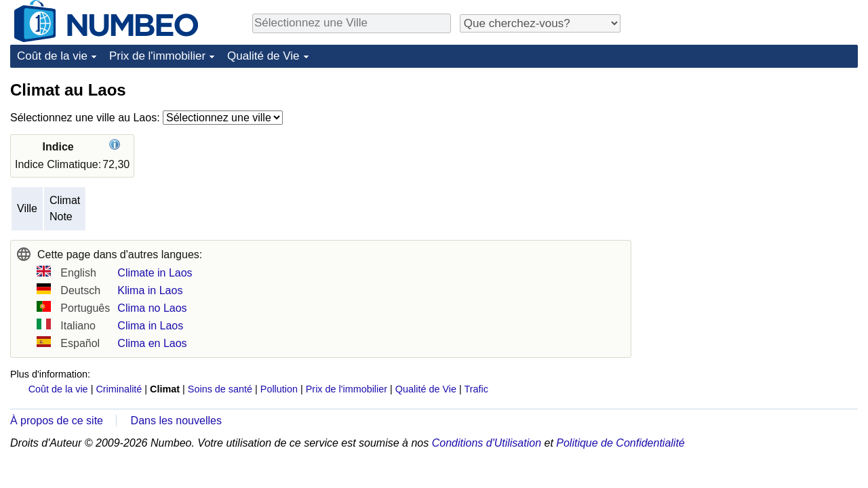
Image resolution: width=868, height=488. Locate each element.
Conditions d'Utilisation (487, 443)
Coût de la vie (52, 56)
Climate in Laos (155, 273)
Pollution (279, 389)
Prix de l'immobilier (157, 56)
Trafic (476, 389)
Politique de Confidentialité (620, 443)
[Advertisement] (756, 164)
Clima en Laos (152, 343)
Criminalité (119, 389)
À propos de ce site (57, 421)
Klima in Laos (150, 290)
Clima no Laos (152, 308)
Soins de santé (220, 389)
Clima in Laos (150, 326)
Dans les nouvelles (176, 421)
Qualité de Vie (263, 56)
